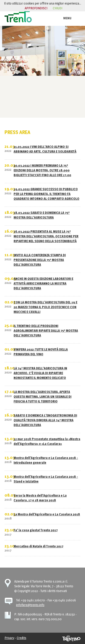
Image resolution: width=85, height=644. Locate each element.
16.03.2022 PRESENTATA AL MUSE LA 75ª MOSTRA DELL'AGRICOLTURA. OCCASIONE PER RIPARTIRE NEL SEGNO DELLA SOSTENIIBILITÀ (46, 236)
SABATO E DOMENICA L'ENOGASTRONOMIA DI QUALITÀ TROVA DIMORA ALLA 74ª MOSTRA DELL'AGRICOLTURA (45, 420)
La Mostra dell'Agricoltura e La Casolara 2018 (47, 514)
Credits (22, 638)
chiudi (58, 8)
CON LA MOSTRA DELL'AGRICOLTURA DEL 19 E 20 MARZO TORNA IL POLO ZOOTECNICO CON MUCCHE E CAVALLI (45, 307)
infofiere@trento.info (30, 605)
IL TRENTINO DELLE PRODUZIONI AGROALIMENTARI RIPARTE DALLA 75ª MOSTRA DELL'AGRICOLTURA (46, 331)
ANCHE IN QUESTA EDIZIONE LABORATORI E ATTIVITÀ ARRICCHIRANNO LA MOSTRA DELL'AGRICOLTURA (43, 283)
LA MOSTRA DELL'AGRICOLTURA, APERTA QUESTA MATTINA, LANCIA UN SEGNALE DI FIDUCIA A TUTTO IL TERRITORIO (42, 396)
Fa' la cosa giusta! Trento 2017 (36, 530)
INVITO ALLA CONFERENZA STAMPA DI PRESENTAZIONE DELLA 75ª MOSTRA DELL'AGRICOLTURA (40, 260)
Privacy (9, 638)
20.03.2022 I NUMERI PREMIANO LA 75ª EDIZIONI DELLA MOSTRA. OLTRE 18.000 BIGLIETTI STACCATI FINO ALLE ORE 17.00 (42, 170)
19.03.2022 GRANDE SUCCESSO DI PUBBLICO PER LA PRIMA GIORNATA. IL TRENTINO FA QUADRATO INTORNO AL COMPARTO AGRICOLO (46, 194)
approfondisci (36, 8)
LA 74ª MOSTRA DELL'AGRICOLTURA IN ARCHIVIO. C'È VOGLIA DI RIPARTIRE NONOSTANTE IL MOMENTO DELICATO (40, 373)
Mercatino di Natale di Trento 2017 (38, 546)
